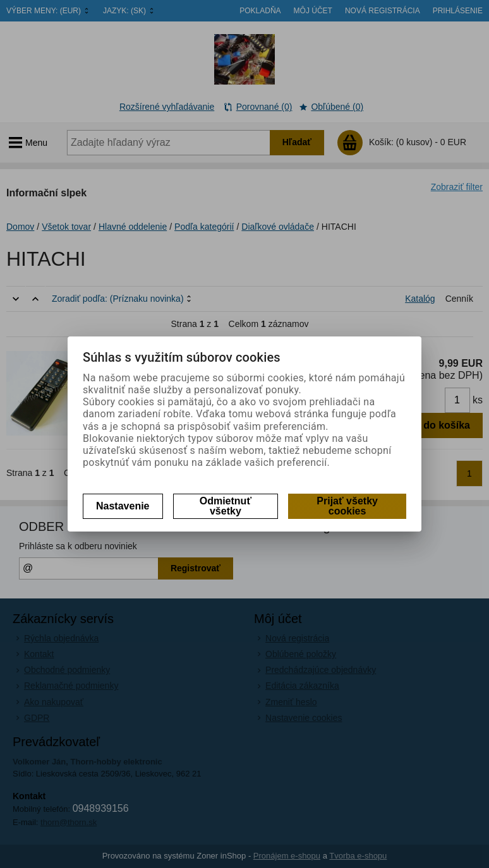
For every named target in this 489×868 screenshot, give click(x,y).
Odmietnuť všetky (226, 506)
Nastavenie (123, 506)
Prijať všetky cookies (347, 506)
